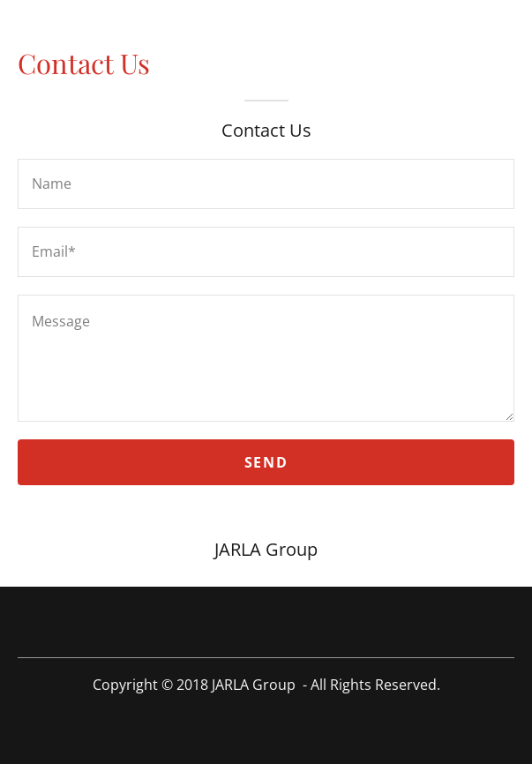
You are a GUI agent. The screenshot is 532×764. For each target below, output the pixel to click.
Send (266, 462)
